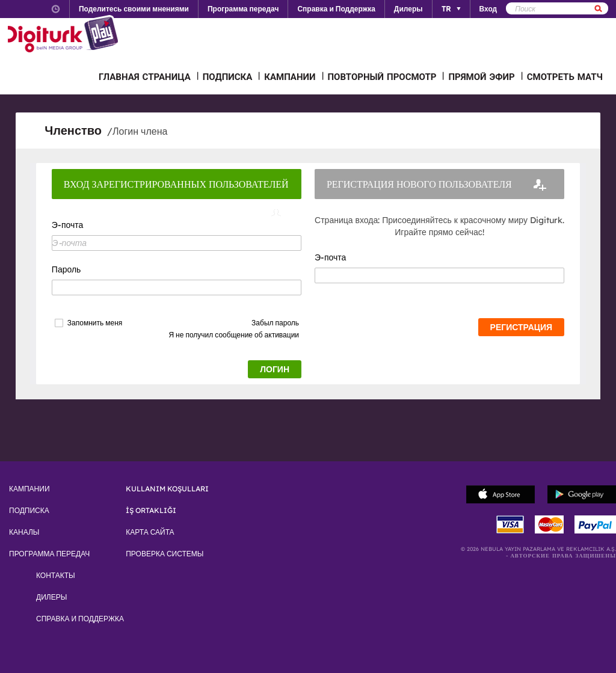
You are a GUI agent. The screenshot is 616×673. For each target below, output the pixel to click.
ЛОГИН (275, 369)
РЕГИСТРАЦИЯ (522, 327)
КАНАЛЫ (24, 532)
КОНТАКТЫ (56, 576)
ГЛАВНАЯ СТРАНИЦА (145, 77)
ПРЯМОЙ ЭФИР (481, 77)
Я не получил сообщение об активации (234, 335)
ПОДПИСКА (228, 77)
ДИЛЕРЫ (51, 597)
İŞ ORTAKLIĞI (151, 511)
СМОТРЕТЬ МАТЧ (565, 77)
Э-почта (67, 225)
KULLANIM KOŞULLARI (167, 489)
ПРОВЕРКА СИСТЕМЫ (165, 554)
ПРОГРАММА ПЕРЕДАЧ (49, 554)
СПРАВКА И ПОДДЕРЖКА (80, 619)
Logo (65, 35)
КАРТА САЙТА (150, 532)
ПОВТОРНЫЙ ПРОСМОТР (382, 77)
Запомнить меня (95, 323)
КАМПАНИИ (290, 77)
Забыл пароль (275, 323)
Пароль (66, 269)
